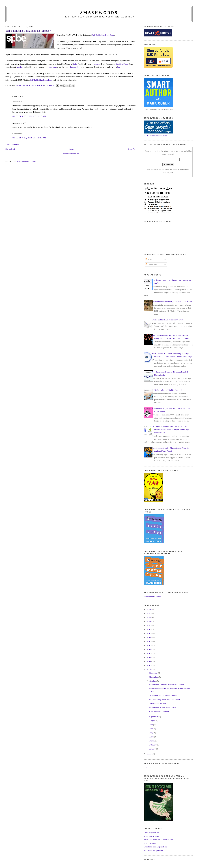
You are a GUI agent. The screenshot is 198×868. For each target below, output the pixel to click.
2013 (149, 653)
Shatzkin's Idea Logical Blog (155, 847)
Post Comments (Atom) (26, 162)
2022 (149, 617)
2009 (149, 669)
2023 (149, 613)
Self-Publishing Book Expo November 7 (165, 700)
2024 (149, 609)
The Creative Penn (151, 836)
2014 (149, 649)
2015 (149, 645)
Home (71, 149)
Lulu (75, 64)
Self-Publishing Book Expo (103, 35)
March (152, 741)
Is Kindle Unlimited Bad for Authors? (167, 390)
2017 (149, 637)
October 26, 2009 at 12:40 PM (29, 138)
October (153, 681)
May (152, 733)
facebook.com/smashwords (155, 136)
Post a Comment (12, 144)
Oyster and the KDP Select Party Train (167, 320)
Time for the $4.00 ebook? (159, 712)
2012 (149, 657)
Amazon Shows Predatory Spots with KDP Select (172, 302)
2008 (149, 754)
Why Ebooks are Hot (157, 704)
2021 (149, 621)
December (154, 673)
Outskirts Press (122, 64)
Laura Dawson (51, 67)
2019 (149, 629)
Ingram (97, 64)
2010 (149, 665)
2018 (149, 633)
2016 (149, 641)
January (153, 749)
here (119, 67)
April (152, 737)
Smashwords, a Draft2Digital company (112, 17)
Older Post (132, 149)
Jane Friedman (150, 843)
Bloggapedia (74, 67)
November (154, 677)
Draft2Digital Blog (152, 833)
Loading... (148, 767)
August (153, 721)
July (151, 725)
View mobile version (71, 154)
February (153, 745)
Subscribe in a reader (152, 597)
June (152, 729)
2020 (149, 625)
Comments (151, 265)
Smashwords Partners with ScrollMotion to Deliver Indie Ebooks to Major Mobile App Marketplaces (170, 430)
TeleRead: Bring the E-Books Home (158, 840)
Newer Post (10, 149)
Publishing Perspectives (153, 850)
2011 (149, 661)
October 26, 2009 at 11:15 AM (29, 116)
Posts (149, 259)
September (154, 717)
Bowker (20, 67)
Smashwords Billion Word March (162, 708)
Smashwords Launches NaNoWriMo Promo (167, 685)
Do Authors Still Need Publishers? (163, 695)
